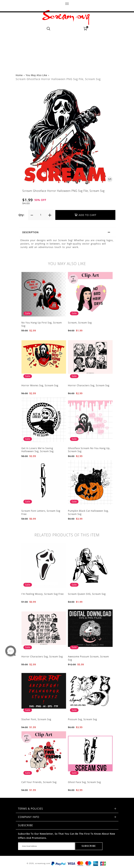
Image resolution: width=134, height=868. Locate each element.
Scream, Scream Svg (80, 323)
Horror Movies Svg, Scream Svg (40, 385)
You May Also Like (36, 75)
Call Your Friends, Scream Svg (39, 782)
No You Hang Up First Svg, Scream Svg (42, 324)
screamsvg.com (43, 863)
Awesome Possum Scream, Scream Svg (89, 658)
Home (19, 75)
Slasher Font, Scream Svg (36, 719)
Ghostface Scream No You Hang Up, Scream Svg (89, 450)
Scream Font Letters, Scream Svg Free (41, 512)
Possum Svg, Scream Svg (83, 719)
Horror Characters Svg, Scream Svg (89, 385)
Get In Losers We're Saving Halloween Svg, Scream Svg (38, 450)
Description (68, 233)
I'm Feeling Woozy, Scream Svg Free (43, 594)
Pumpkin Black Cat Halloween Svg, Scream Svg (88, 512)
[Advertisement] (67, 41)
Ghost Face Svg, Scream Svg (84, 782)
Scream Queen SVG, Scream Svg (87, 594)
